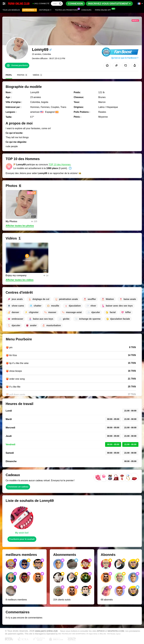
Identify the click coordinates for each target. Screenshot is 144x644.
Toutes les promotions (67, 10)
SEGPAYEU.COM (116, 631)
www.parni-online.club (46, 631)
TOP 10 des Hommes (60, 165)
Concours (86, 10)
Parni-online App (104, 10)
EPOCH (101, 631)
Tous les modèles (11, 10)
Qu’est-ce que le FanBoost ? (125, 58)
